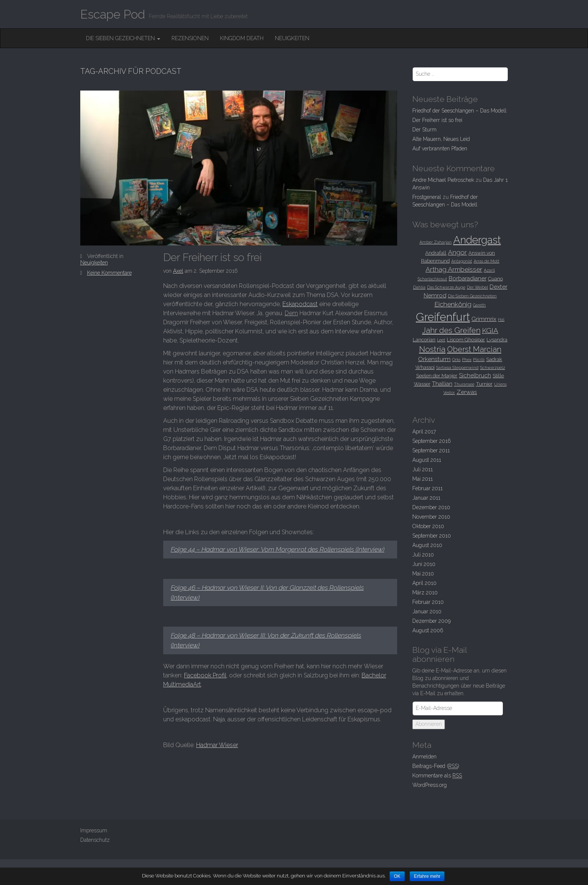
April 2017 (424, 432)
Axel (178, 271)
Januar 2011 (426, 498)
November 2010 (431, 517)
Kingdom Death (242, 38)
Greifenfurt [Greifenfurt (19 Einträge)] (443, 317)
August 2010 (427, 545)
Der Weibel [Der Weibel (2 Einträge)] (477, 287)
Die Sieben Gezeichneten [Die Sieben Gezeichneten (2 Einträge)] (472, 296)
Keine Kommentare (109, 273)
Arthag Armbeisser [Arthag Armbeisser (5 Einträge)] (454, 269)
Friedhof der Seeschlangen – (459, 111)
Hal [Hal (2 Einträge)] (501, 319)
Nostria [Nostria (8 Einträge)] (432, 349)
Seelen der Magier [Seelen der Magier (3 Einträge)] (437, 375)
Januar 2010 (427, 611)
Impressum (94, 830)
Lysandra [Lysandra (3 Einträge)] (497, 339)
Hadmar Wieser (217, 745)
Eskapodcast (300, 304)
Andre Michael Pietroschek (443, 180)
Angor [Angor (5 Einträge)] (457, 252)
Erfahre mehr (427, 876)
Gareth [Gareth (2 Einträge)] (479, 305)
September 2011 (431, 450)
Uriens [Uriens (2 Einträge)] (500, 384)
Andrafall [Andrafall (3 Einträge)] (436, 253)
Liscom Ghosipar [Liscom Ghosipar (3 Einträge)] (466, 339)
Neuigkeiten (292, 38)
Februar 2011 (427, 488)
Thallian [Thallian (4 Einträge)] (442, 384)
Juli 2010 (423, 555)
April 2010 (424, 583)
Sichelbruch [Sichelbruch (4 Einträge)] (475, 375)
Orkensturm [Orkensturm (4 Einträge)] (434, 359)
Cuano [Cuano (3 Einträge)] (495, 278)
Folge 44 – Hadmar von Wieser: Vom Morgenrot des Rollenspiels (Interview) (278, 549)
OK (397, 876)
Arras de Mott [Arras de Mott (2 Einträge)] (487, 261)
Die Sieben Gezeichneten (123, 38)
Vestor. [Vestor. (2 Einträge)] (449, 392)
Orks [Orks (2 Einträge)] (456, 360)
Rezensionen (190, 38)
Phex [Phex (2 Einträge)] (467, 360)
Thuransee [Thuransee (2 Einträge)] (464, 384)
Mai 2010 (423, 574)
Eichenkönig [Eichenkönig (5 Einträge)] (453, 304)
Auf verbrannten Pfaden (440, 149)
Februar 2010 (428, 602)
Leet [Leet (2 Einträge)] (441, 340)
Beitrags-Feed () (436, 766)
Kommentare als (437, 776)
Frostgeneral (427, 197)
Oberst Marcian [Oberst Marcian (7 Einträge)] (474, 349)
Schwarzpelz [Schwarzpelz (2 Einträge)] (493, 367)
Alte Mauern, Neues (441, 139)
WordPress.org (430, 785)
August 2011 (427, 460)
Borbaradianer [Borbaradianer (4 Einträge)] (468, 278)
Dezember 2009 (431, 621)
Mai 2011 (423, 479)
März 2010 (425, 593)
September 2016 (432, 441)
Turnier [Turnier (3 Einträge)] (484, 384)
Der (424, 130)
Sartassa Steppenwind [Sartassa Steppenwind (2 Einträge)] (457, 367)
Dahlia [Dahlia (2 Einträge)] (419, 287)
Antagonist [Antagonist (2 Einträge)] (462, 261)
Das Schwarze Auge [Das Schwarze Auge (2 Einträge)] (446, 287)
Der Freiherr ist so (212, 257)
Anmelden (424, 757)
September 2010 (432, 536)
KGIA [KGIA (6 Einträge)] (490, 330)
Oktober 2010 (428, 526)
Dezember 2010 (431, 507)
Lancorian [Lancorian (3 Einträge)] (424, 339)
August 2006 (428, 630)
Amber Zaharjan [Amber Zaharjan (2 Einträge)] (436, 242)
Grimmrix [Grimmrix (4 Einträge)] (484, 319)
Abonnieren (429, 724)
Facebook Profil (205, 675)
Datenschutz (95, 840)
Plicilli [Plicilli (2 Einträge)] (479, 360)
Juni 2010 (424, 564)
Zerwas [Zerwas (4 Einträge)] (467, 392)
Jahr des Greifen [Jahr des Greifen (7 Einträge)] (451, 330)
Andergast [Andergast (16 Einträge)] (477, 240)
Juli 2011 (423, 469)
